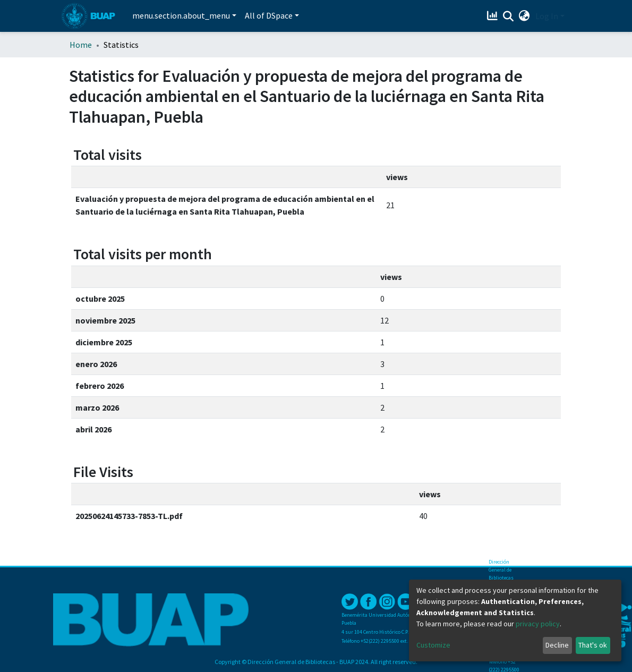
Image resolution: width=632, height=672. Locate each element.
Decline (557, 645)
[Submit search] (509, 16)
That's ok (593, 645)
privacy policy (538, 624)
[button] (524, 16)
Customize (433, 645)
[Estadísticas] (494, 16)
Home (81, 45)
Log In (547, 16)
